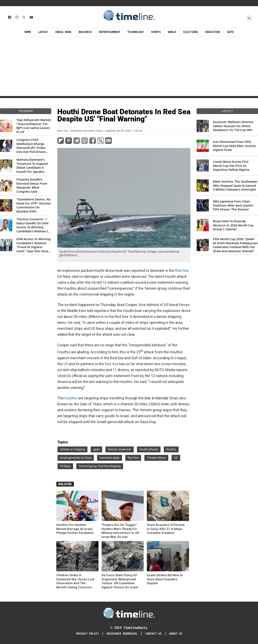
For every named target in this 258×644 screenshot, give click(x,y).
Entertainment (110, 32)
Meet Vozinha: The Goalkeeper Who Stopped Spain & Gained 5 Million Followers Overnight (235, 185)
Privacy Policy (87, 634)
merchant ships (110, 458)
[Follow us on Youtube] (31, 17)
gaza (96, 449)
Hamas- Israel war (120, 449)
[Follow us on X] (24, 17)
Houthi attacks (149, 449)
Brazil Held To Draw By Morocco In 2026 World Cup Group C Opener (233, 225)
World (172, 32)
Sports (156, 32)
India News (63, 32)
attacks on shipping (72, 449)
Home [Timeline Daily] (28, 32)
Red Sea (182, 271)
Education (213, 32)
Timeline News (156, 458)
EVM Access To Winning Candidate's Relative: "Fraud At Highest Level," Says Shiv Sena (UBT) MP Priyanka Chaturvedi (33, 245)
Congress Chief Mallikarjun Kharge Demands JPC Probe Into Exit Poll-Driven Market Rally (31, 146)
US (66, 364)
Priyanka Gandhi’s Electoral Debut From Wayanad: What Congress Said (32, 185)
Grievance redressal (122, 634)
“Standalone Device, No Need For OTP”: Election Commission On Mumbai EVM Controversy (34, 205)
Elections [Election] (191, 32)
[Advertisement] (129, 67)
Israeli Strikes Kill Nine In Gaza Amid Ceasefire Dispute (165, 579)
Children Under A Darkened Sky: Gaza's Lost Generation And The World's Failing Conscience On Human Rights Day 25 (76, 581)
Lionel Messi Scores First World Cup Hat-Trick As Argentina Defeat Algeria (231, 166)
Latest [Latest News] (43, 32)
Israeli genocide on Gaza (76, 458)
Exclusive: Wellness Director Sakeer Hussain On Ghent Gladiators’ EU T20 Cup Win (233, 126)
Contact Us (153, 634)
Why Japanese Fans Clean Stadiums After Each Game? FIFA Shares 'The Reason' (233, 205)
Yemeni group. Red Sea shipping (100, 466)
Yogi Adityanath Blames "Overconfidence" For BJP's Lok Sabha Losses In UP (34, 126)
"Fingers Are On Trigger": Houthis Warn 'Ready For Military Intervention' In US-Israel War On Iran (121, 531)
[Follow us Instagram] (16, 17)
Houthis (71, 398)
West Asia (63, 131)
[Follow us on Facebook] (9, 17)
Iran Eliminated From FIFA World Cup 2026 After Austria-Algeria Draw (235, 146)
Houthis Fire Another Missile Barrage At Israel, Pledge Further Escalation (75, 529)
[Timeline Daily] (129, 613)
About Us (176, 634)
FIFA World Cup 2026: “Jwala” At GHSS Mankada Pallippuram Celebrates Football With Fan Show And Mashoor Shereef (235, 245)
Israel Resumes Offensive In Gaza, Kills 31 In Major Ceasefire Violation (166, 529)
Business (85, 32)
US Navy (65, 466)
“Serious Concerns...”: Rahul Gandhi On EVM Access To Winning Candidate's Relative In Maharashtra (33, 225)
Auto (230, 32)
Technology (136, 32)
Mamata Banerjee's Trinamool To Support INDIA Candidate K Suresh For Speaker (32, 166)
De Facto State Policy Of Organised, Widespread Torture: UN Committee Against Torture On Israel (120, 581)
